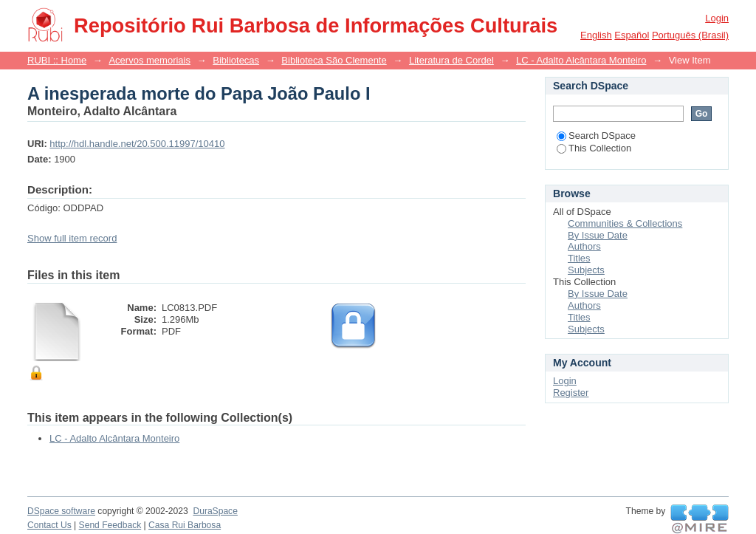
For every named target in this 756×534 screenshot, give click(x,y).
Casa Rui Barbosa (185, 525)
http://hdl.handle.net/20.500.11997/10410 (137, 144)
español (632, 35)
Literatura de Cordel (451, 60)
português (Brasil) (690, 35)
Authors (584, 246)
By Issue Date (598, 235)
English (596, 35)
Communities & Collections (625, 223)
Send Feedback (110, 525)
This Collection (594, 148)
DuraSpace (215, 511)
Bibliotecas (236, 60)
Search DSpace (596, 136)
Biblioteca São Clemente (334, 60)
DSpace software (61, 511)
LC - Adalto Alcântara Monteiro (581, 60)
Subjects (586, 270)
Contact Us (49, 525)
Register (571, 393)
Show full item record (72, 238)
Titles (579, 258)
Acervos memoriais (150, 60)
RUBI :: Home (57, 60)
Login (717, 18)
